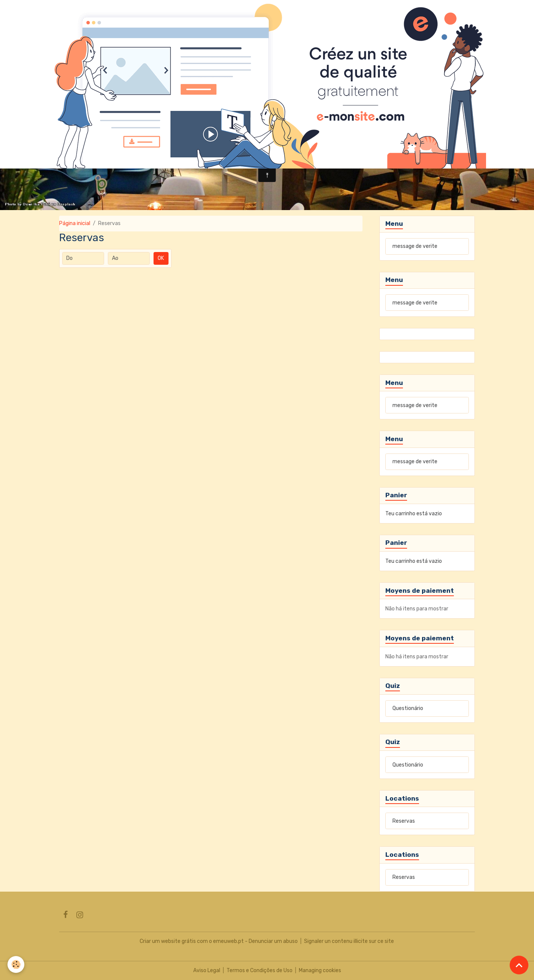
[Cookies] (16, 964)
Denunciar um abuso (273, 941)
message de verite (415, 246)
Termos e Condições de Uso (260, 970)
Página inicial (75, 223)
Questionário (408, 708)
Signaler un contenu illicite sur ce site (349, 941)
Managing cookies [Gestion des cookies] (320, 970)
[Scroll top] (519, 965)
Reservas (404, 821)
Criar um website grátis (168, 941)
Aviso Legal (207, 970)
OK (161, 258)
